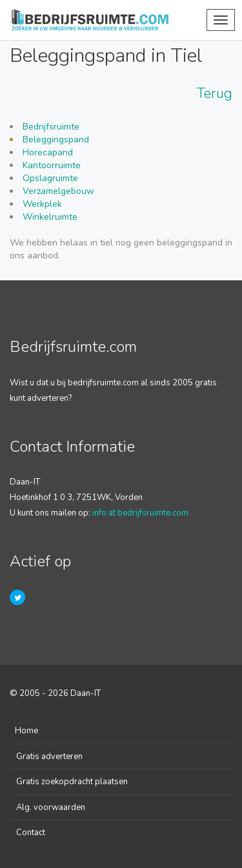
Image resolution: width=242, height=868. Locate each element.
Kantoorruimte (52, 165)
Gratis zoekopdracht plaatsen (72, 782)
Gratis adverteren (49, 757)
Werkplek (42, 204)
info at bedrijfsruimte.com (140, 513)
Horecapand (48, 152)
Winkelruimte (50, 217)
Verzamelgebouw (58, 191)
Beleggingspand (56, 140)
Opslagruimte (50, 178)
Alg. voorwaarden (51, 807)
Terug (215, 93)
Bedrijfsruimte (51, 127)
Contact (31, 833)
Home (26, 731)
